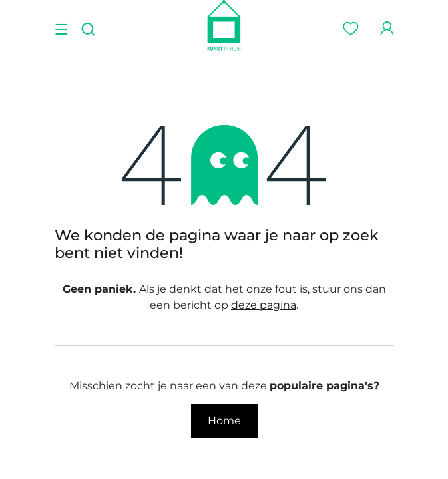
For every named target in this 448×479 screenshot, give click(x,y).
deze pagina (264, 305)
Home (224, 421)
